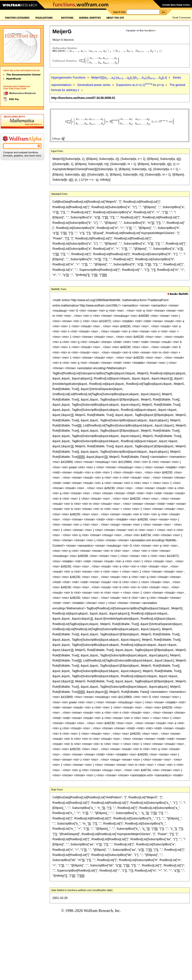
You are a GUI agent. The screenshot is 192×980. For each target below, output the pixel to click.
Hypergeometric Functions (68, 78)
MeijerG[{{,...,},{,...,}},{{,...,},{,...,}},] (129, 78)
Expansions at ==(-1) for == (140, 85)
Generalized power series (94, 85)
